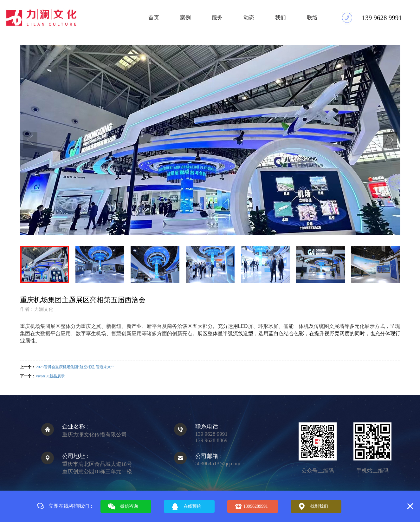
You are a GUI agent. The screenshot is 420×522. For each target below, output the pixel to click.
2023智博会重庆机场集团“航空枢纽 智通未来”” (75, 367)
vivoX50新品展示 (50, 376)
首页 (154, 18)
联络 (312, 18)
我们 (281, 18)
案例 (185, 18)
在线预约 (192, 506)
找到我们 (319, 506)
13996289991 (256, 506)
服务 (217, 18)
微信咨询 (129, 506)
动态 (249, 18)
